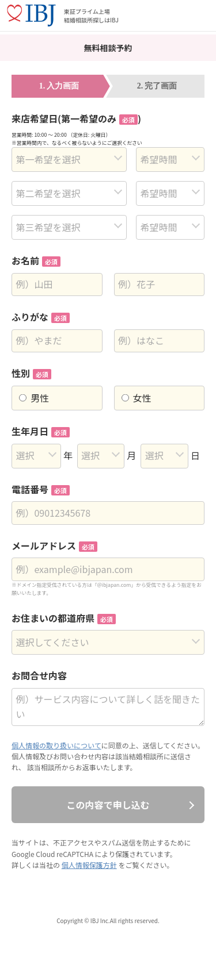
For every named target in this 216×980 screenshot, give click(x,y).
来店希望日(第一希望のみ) (76, 118)
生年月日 (41, 431)
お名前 (36, 260)
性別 (31, 373)
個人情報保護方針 (89, 865)
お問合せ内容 (39, 675)
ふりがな (41, 317)
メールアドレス (54, 545)
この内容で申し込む (108, 805)
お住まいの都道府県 (64, 618)
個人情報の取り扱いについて (56, 745)
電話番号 (41, 489)
